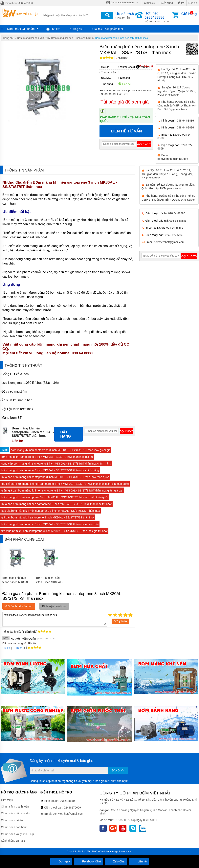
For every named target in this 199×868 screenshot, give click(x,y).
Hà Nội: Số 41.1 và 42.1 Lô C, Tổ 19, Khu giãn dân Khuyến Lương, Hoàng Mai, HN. (177, 75)
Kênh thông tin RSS (13, 841)
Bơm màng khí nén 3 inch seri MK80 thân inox (122, 38)
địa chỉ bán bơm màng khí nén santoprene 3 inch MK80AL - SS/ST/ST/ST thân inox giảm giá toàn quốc (65, 484)
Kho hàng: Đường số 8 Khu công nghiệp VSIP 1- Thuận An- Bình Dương (177, 105)
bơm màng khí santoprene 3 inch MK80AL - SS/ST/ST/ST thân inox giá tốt (47, 457)
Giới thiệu (149, 3)
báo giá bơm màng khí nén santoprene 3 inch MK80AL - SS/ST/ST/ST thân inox (51, 511)
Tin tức (53, 29)
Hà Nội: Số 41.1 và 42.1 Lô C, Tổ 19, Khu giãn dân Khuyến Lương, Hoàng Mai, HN (167, 174)
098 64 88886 (186, 121)
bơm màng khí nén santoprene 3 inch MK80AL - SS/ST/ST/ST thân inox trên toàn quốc (55, 497)
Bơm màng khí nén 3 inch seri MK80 (72, 38)
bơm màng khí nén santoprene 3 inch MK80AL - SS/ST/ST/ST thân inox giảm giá (61, 450)
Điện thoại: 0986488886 (16, 3)
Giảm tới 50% (125, 15)
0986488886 (68, 801)
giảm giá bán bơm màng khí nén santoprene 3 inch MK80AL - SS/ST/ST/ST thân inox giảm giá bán (62, 491)
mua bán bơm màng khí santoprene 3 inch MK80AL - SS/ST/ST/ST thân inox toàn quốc (55, 477)
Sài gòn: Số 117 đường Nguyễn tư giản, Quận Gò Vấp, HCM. (177, 91)
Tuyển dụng (166, 3)
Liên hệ (193, 3)
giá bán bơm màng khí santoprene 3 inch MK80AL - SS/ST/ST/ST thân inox (48, 517)
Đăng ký (118, 770)
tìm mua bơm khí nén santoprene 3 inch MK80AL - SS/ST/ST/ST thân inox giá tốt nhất (54, 531)
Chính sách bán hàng (123, 2)
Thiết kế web (99, 852)
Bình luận (122, 58)
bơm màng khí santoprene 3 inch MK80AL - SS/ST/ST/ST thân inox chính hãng (50, 470)
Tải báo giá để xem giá (125, 102)
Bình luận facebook (54, 606)
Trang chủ (8, 38)
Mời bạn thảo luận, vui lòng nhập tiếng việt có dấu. (55, 619)
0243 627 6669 (174, 235)
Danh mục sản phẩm (21, 29)
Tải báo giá (145, 67)
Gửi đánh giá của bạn (19, 606)
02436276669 (72, 808)
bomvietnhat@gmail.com (173, 159)
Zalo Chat (116, 861)
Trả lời (6, 648)
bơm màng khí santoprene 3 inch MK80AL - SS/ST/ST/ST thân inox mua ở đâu (50, 524)
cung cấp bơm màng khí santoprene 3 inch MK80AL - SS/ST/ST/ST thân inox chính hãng (56, 464)
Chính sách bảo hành (14, 827)
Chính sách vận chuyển (16, 813)
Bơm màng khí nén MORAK (33, 38)
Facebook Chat (88, 861)
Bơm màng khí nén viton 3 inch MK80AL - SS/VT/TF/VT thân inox (50, 582)
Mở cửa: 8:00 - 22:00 (158, 17)
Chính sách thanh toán (15, 807)
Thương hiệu (76, 29)
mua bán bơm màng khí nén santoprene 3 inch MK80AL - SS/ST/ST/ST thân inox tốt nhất (56, 504)
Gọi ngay (61, 861)
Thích (18, 648)
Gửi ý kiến (120, 621)
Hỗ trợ (181, 3)
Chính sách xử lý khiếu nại (17, 834)
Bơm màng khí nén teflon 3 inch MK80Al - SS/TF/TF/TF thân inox (16, 582)
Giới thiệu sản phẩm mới (108, 29)
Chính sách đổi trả (12, 820)
